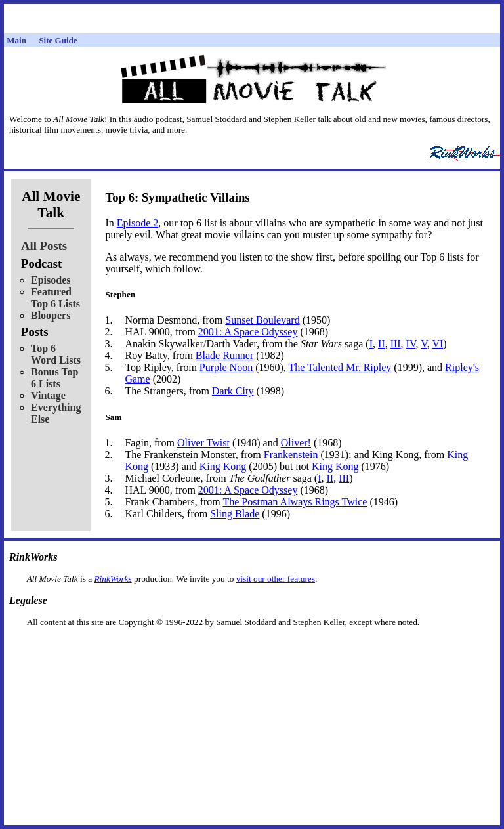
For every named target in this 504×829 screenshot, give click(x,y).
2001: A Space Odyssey (248, 332)
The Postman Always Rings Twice (295, 502)
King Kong (223, 466)
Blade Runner (224, 355)
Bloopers (51, 315)
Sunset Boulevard (262, 320)
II (382, 344)
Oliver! (296, 443)
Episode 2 (138, 223)
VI (437, 344)
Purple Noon (226, 367)
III (396, 344)
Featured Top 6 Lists (55, 298)
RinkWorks (113, 579)
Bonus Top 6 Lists (55, 378)
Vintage (48, 395)
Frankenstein (291, 455)
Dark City (233, 391)
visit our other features (276, 579)
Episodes (51, 280)
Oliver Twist (203, 443)
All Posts (44, 246)
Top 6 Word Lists (56, 354)
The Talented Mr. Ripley (340, 367)
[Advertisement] (252, 648)
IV (411, 344)
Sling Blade (235, 514)
